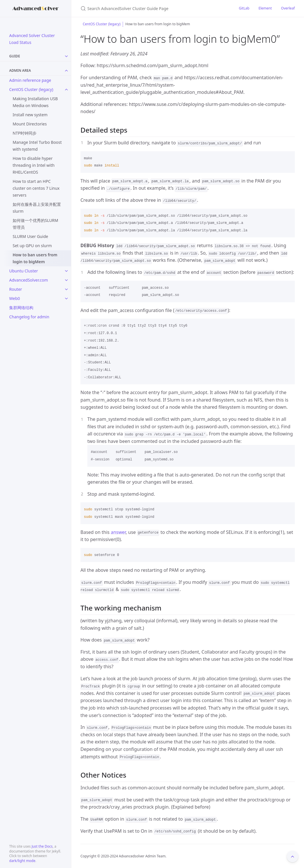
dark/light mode (22, 861)
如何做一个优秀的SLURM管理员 (35, 224)
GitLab (244, 8)
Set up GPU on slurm (32, 246)
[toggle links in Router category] (66, 289)
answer (118, 532)
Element (265, 8)
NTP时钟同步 (25, 133)
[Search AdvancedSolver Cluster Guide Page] (148, 8)
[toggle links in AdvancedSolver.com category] (66, 280)
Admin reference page (30, 80)
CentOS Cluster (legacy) (31, 89)
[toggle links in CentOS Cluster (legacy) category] (66, 90)
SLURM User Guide (30, 236)
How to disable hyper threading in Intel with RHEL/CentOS (34, 165)
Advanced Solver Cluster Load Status (32, 39)
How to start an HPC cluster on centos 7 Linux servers (36, 188)
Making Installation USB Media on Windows (35, 102)
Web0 (15, 298)
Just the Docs (42, 846)
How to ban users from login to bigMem (35, 258)
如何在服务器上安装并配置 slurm (37, 208)
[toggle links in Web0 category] (66, 299)
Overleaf (288, 8)
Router (16, 289)
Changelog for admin (29, 317)
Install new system (30, 115)
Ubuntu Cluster (24, 271)
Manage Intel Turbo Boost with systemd (37, 146)
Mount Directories (30, 124)
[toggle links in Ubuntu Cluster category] (66, 271)
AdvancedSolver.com (29, 280)
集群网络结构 (21, 308)
